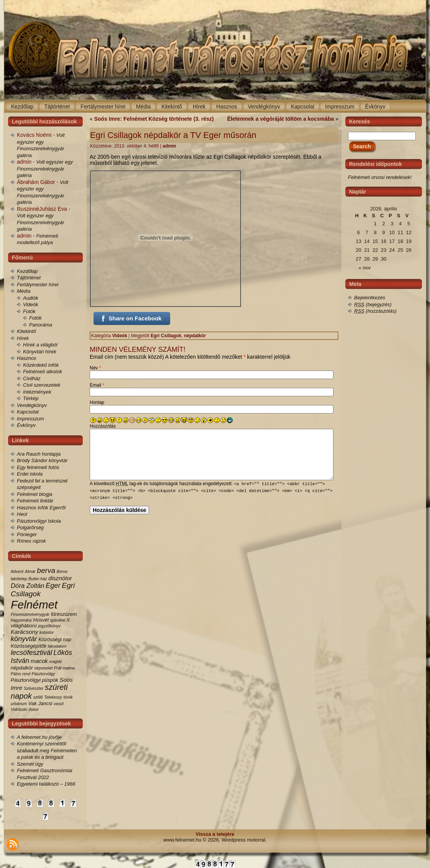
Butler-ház (38, 579)
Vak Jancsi (40, 703)
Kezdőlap (27, 271)
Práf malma (64, 668)
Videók (31, 304)
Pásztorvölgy (43, 674)
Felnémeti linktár (35, 501)
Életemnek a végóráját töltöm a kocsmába (281, 119)
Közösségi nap (55, 639)
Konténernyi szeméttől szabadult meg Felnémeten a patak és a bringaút (47, 750)
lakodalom (57, 646)
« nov (365, 268)
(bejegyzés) (373, 304)
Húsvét (41, 620)
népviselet (43, 668)
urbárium (19, 704)
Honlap (97, 402)
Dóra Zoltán (28, 586)
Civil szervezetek (42, 385)
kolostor (47, 632)
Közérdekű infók (41, 365)
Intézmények (37, 392)
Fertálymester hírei (38, 285)
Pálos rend (21, 674)
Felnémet (34, 605)
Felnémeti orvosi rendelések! (380, 177)
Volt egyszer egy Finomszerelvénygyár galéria (45, 169)
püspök (50, 680)
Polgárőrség (30, 528)
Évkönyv (26, 425)
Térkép (31, 398)
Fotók (29, 311)
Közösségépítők (29, 646)
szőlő (38, 697)
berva (46, 570)
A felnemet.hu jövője (39, 737)
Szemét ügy (30, 764)
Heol (22, 514)
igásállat (58, 620)
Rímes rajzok (31, 541)
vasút (58, 704)
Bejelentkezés (370, 298)
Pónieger (27, 534)
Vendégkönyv (32, 405)
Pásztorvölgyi (26, 680)
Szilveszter (34, 688)
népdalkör (22, 668)
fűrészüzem (64, 614)
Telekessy (53, 697)
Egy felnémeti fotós (38, 467)
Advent (17, 571)
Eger (53, 586)
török (68, 697)
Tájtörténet (29, 278)
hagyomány (21, 620)
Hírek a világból (40, 345)
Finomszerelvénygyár (30, 614)
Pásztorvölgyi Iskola (39, 521)
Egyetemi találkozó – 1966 (46, 784)
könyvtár (24, 639)
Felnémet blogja (35, 494)
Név (95, 368)
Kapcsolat (28, 412)
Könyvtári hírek (40, 352)
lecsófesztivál (31, 653)
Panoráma (41, 325)
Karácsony (24, 632)
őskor (34, 709)
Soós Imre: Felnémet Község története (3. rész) (154, 119)
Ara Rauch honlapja (39, 454)
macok (39, 661)
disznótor (60, 578)
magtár (55, 661)
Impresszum (30, 419)
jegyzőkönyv (49, 626)
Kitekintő (26, 331)
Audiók (31, 298)
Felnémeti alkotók (43, 372)
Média (24, 291)
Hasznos (27, 358)
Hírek (23, 338)
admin (169, 146)
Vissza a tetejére (215, 834)
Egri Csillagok (166, 336)
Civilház (32, 378)
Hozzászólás (103, 426)
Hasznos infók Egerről (41, 508)
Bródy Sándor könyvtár (42, 460)
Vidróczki (19, 709)
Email (97, 385)
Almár (30, 571)
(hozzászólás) (375, 311)
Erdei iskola (30, 474)
